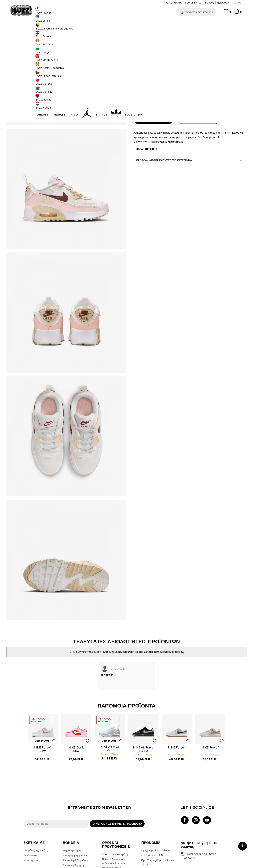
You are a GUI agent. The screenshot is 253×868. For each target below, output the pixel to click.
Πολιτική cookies (112, 818)
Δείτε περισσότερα (157, 23)
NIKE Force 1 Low (43, 696)
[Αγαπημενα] (227, 13)
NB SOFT (82, 866)
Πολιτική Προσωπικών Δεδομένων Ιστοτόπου (114, 811)
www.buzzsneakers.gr (49, 866)
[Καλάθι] (238, 13)
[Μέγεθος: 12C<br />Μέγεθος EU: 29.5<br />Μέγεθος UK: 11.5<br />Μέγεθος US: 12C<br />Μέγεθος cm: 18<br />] (204, 84)
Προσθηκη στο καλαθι (156, 128)
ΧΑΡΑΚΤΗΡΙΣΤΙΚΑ (179, 157)
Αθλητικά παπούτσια (79, 28)
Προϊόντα (50, 28)
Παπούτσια (62, 28)
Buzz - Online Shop (34, 28)
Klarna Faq (148, 819)
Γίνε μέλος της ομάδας (36, 801)
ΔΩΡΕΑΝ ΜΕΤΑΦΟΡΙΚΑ (98, 22)
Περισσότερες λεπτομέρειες (185, 150)
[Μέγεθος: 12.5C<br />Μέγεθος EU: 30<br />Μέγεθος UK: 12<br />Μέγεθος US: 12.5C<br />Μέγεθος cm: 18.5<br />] (191, 84)
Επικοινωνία (30, 806)
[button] (196, 12)
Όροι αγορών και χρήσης (116, 805)
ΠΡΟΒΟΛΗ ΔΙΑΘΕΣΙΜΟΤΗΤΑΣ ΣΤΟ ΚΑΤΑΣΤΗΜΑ (179, 169)
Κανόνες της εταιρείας (114, 833)
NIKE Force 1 (177, 694)
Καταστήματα (31, 811)
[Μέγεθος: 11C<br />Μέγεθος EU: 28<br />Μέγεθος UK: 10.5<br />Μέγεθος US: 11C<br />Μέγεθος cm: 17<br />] (178, 84)
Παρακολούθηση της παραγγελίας (74, 817)
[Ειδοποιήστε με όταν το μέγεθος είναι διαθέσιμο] (139, 84)
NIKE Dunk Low (76, 696)
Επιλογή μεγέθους (143, 78)
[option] (126, 23)
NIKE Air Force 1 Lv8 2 (143, 696)
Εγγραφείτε (223, 3)
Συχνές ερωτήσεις (73, 801)
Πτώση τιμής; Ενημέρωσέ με (215, 61)
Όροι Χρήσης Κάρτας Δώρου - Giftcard (158, 813)
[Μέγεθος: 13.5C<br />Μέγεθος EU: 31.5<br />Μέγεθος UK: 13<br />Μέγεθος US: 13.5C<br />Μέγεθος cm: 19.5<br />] (217, 84)
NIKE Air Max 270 (110, 695)
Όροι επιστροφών (112, 823)
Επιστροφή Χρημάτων (75, 806)
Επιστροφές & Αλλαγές (115, 828)
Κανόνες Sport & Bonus (155, 806)
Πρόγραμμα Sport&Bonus (156, 801)
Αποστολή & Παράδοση (76, 811)
